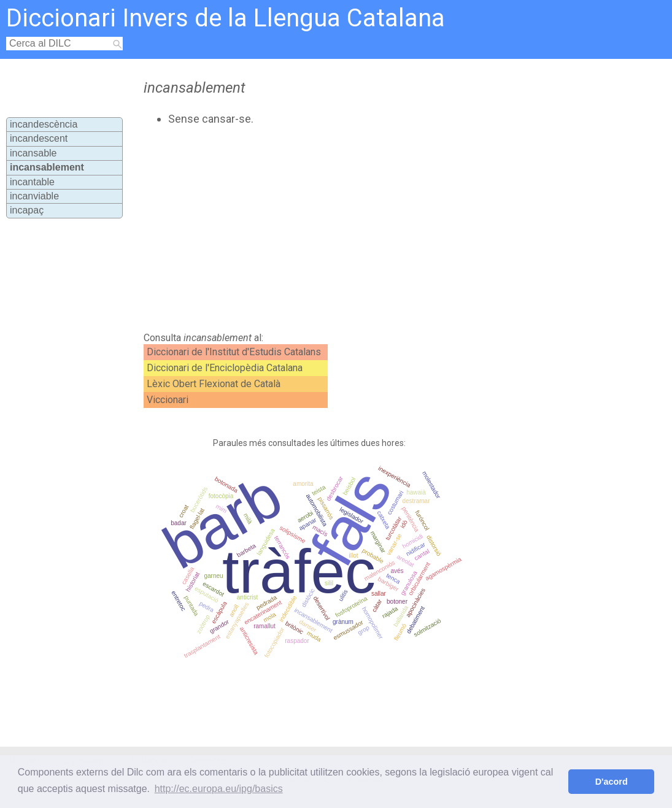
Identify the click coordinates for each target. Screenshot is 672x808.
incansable (33, 153)
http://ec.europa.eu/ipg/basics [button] (219, 789)
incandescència (44, 124)
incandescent (39, 138)
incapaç (27, 210)
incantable (32, 182)
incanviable (34, 196)
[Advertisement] (349, 229)
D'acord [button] (612, 782)
